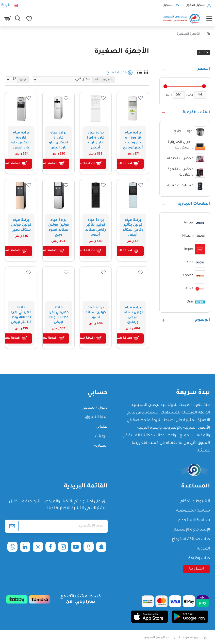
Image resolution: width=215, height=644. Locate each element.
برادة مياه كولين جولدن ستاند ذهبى (21, 225)
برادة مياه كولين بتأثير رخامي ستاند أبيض (133, 228)
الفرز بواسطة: (103, 80)
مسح (202, 52)
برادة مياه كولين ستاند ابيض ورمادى (133, 315)
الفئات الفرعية (196, 113)
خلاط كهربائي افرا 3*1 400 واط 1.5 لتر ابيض (21, 315)
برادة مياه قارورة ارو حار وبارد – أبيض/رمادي (133, 140)
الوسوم (203, 320)
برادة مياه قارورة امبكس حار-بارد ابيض (58, 140)
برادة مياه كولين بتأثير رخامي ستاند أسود (96, 228)
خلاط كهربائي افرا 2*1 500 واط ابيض (59, 315)
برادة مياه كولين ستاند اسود (96, 313)
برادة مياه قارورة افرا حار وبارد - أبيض (96, 140)
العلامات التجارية (194, 204)
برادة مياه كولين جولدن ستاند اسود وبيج (59, 228)
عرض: (23, 80)
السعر (204, 69)
